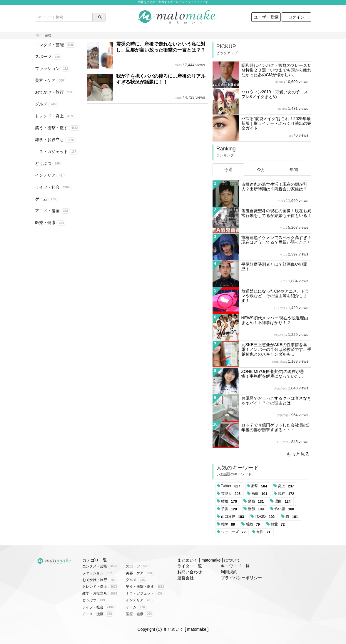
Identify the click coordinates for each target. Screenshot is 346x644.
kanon (279, 82)
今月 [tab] (261, 170)
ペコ (280, 201)
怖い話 (285, 509)
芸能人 (232, 494)
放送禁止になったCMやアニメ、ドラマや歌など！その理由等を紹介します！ (275, 296)
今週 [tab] (228, 170)
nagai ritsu (279, 362)
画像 (260, 494)
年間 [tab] (294, 170)
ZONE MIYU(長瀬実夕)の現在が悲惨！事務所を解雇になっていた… (273, 374)
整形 (257, 509)
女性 (264, 532)
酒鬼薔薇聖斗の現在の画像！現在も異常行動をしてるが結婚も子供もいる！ (276, 213)
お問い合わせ (190, 572)
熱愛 (279, 525)
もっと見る (298, 454)
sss (291, 136)
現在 (287, 494)
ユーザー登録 (266, 17)
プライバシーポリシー (241, 578)
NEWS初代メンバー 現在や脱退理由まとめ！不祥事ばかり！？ (275, 320)
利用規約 (229, 572)
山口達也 (234, 517)
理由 (284, 502)
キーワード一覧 (235, 566)
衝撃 (260, 486)
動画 (257, 502)
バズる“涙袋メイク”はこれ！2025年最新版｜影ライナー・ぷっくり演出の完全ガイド (276, 123)
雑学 (229, 525)
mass (178, 65)
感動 (254, 525)
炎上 (287, 486)
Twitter (232, 486)
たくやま (280, 308)
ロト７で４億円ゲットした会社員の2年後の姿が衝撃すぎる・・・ (275, 427)
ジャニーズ (234, 532)
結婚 (230, 502)
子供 (230, 509)
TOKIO (266, 517)
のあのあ (280, 335)
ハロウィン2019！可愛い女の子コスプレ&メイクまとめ (275, 94)
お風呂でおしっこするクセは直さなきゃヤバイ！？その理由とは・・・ (276, 401)
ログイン (296, 17)
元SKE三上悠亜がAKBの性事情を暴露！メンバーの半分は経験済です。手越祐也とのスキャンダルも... (276, 349)
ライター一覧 (190, 566)
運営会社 (185, 578)
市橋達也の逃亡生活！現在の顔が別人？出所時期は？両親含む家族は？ (274, 187)
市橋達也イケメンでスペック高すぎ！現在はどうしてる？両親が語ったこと (276, 240)
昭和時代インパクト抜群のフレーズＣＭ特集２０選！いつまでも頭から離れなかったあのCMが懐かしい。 (276, 70)
